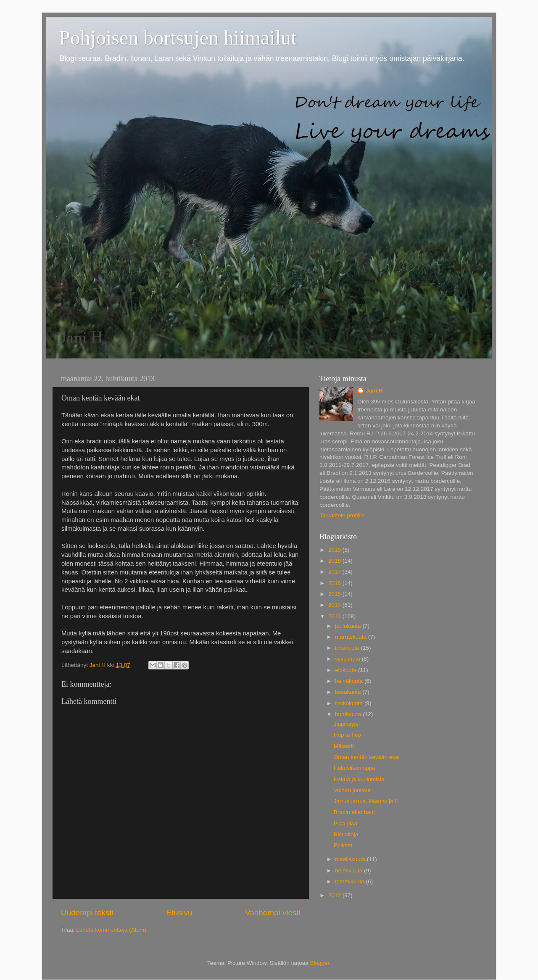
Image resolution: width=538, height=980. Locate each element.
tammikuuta (351, 881)
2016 (335, 583)
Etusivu (179, 913)
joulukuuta (349, 626)
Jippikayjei (347, 724)
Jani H (374, 391)
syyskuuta (348, 659)
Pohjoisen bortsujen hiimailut (178, 38)
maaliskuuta (351, 859)
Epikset (343, 845)
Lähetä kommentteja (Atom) (111, 930)
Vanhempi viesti (273, 913)
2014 (335, 605)
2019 (335, 550)
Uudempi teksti (87, 913)
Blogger (320, 963)
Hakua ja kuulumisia (359, 779)
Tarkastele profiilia (342, 515)
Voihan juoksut (352, 790)
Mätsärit (344, 746)
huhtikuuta (349, 714)
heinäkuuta (350, 681)
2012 (335, 895)
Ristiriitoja (346, 834)
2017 (335, 572)
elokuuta (347, 670)
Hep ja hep (347, 735)
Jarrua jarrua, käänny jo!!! (366, 801)
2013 (335, 616)
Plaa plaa (345, 823)
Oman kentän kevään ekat (367, 757)
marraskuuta (352, 637)
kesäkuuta (349, 692)
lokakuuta (348, 648)
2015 (335, 594)
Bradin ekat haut (354, 812)
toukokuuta (350, 703)
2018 (335, 561)
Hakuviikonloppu (355, 768)
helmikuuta (349, 871)
